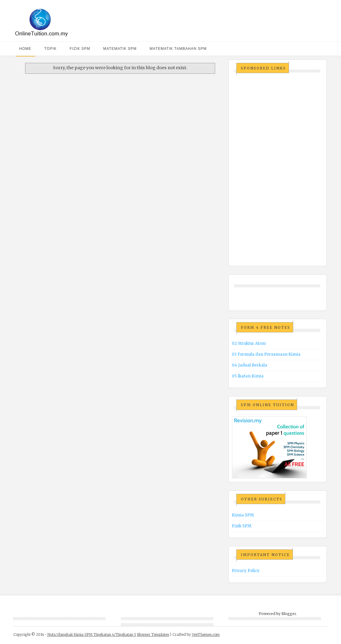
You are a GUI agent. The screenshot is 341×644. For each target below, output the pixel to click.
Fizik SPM (80, 49)
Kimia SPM (243, 515)
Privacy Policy (246, 571)
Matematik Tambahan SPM (178, 49)
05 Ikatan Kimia (248, 376)
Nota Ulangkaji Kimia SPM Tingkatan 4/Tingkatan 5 (92, 634)
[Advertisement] (277, 170)
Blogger (289, 614)
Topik (51, 49)
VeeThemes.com (206, 634)
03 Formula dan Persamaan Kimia (266, 354)
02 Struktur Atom (249, 343)
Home (25, 49)
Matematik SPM (120, 49)
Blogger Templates (153, 634)
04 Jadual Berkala (249, 365)
